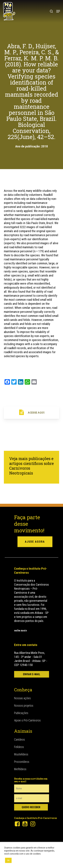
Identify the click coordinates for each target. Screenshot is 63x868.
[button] (58, 11)
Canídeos (19, 739)
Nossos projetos (24, 706)
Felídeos (19, 747)
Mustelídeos (21, 754)
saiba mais (20, 630)
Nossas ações (22, 698)
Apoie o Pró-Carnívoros (27, 720)
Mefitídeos (20, 769)
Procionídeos (22, 762)
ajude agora (35, 542)
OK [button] (8, 860)
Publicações (21, 713)
